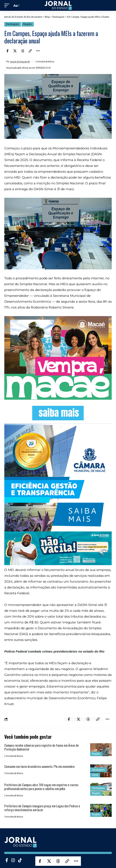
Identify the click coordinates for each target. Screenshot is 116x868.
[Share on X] (15, 51)
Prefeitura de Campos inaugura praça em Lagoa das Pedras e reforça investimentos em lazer (42, 808)
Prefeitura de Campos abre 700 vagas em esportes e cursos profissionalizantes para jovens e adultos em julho (41, 787)
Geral (95, 775)
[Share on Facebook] (7, 51)
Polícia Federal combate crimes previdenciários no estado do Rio (55, 651)
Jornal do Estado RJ (20, 62)
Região (28, 24)
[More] (38, 51)
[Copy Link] (30, 51)
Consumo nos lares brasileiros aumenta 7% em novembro (39, 766)
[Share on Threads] (23, 51)
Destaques (12, 24)
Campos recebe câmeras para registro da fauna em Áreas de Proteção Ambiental (42, 747)
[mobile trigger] (8, 6)
